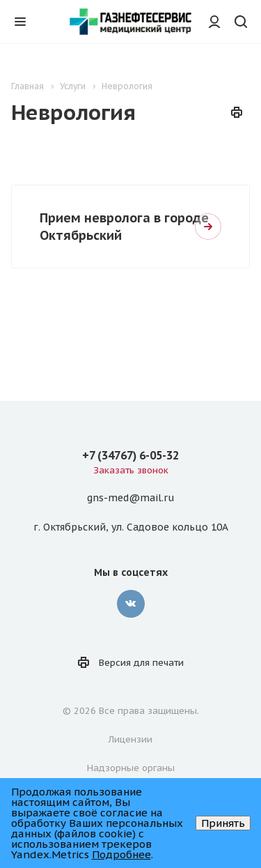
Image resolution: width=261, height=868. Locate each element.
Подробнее (121, 854)
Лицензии (130, 739)
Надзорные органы (131, 768)
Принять (223, 823)
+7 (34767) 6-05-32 (130, 455)
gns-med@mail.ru (130, 498)
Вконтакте (131, 604)
